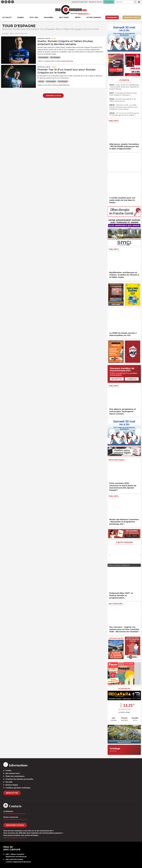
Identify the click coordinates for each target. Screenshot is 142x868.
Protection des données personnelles (19, 779)
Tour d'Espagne (55, 57)
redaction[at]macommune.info (14, 814)
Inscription (117, 379)
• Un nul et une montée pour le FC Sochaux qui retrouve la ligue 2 (124, 114)
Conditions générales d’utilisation (18, 788)
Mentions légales (12, 785)
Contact (8, 770)
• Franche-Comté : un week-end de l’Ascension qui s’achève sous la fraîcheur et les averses (123, 107)
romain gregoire (43, 57)
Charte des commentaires (15, 776)
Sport (54, 38)
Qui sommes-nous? (13, 773)
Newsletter (12, 793)
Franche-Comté (44, 38)
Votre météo (124, 689)
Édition (74, 13)
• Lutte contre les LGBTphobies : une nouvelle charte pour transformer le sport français (124, 87)
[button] (135, 2)
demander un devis (15, 825)
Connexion (132, 379)
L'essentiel (124, 80)
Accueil (5, 33)
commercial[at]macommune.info (15, 819)
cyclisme (41, 81)
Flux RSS (9, 782)
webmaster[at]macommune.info (15, 838)
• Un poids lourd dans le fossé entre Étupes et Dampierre (123, 94)
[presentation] (109, 555)
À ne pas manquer (124, 542)
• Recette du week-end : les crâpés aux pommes (123, 100)
